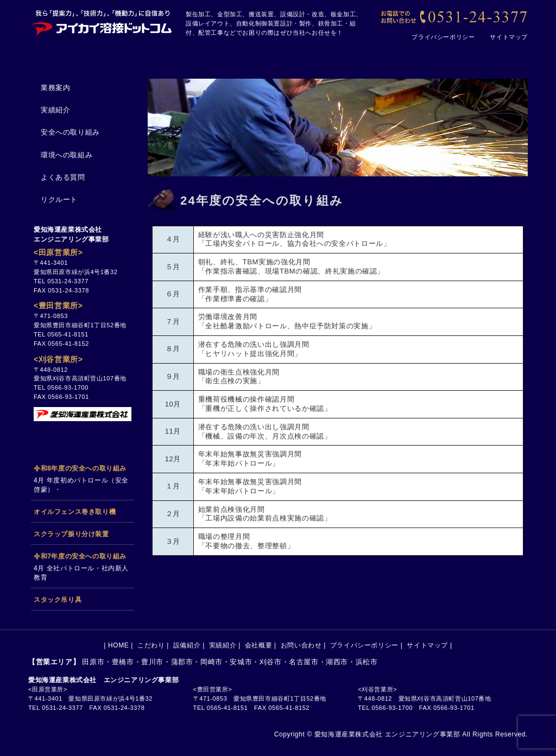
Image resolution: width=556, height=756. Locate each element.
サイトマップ (509, 37)
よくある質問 (63, 177)
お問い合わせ (482, 56)
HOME (67, 56)
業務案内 (55, 88)
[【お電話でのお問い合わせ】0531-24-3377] (453, 18)
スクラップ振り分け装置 (71, 534)
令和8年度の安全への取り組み (80, 468)
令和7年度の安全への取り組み (80, 556)
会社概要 (395, 56)
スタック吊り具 (58, 600)
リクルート (59, 199)
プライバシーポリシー (443, 37)
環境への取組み (67, 155)
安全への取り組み (70, 132)
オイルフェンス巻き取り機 (75, 512)
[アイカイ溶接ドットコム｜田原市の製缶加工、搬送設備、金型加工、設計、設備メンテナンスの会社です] (102, 22)
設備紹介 (230, 56)
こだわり (148, 56)
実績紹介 (313, 56)
